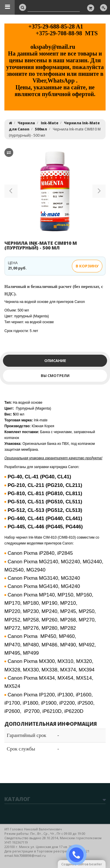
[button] (11, 192)
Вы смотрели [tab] (55, 376)
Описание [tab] (55, 361)
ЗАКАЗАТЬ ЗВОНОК (79, 855)
